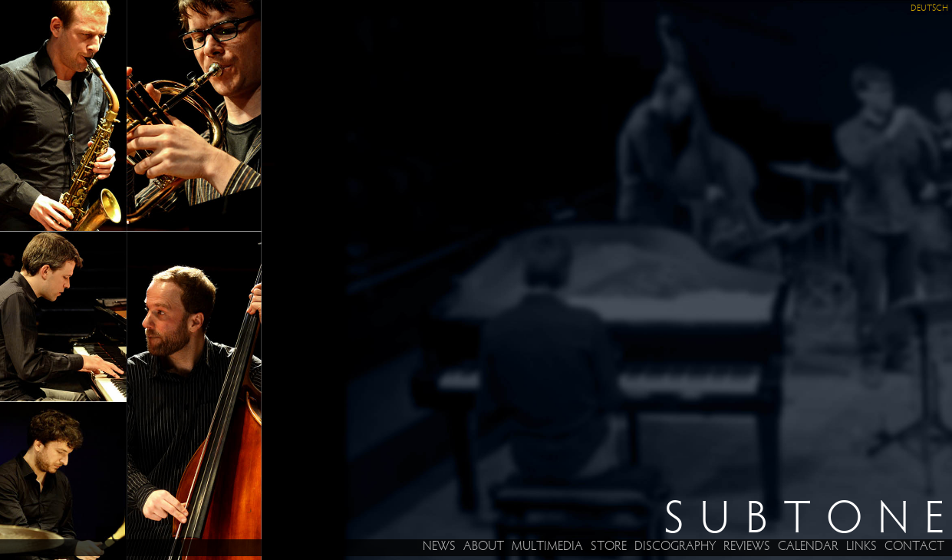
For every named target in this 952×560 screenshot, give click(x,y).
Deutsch (929, 8)
